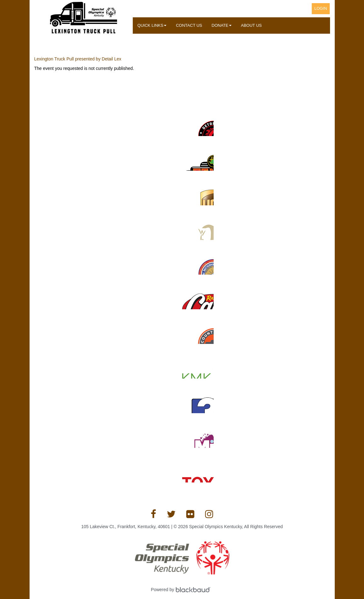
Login (321, 8)
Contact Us (189, 25)
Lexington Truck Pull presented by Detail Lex (78, 59)
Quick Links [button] (152, 25)
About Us (251, 25)
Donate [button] (222, 25)
